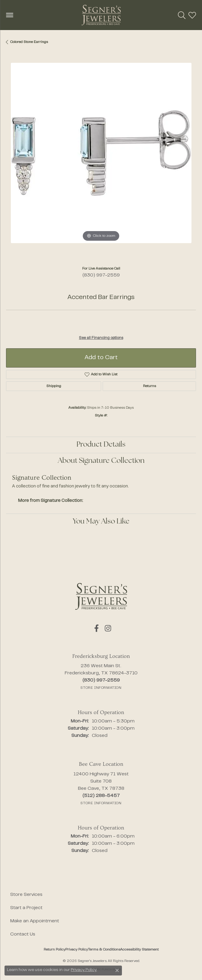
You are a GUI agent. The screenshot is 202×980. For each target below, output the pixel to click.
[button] (182, 15)
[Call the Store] (101, 680)
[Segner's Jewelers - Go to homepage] (101, 596)
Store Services (26, 895)
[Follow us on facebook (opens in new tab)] (96, 628)
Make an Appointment (35, 921)
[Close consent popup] (117, 970)
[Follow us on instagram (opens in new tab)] (108, 628)
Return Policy (54, 950)
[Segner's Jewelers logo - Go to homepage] (101, 15)
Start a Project (26, 908)
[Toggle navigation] (10, 15)
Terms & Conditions (104, 950)
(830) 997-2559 (101, 275)
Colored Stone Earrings (29, 42)
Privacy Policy (77, 950)
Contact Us (23, 934)
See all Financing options (101, 338)
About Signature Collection (101, 461)
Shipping (54, 386)
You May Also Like (101, 522)
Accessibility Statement (139, 950)
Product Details (101, 445)
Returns (149, 386)
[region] (101, 158)
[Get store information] (101, 688)
